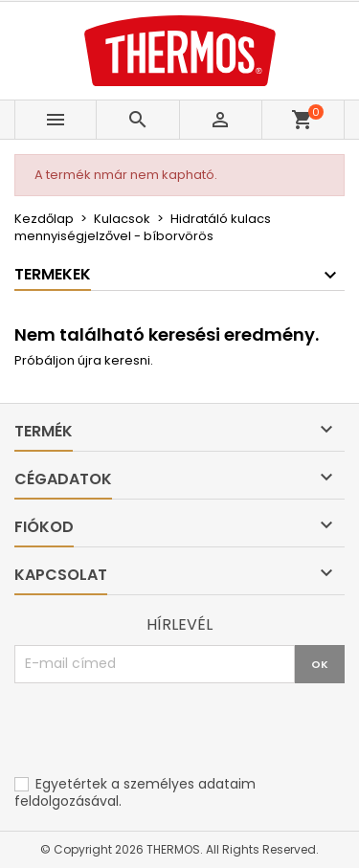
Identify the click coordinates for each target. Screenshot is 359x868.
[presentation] (160, 730)
